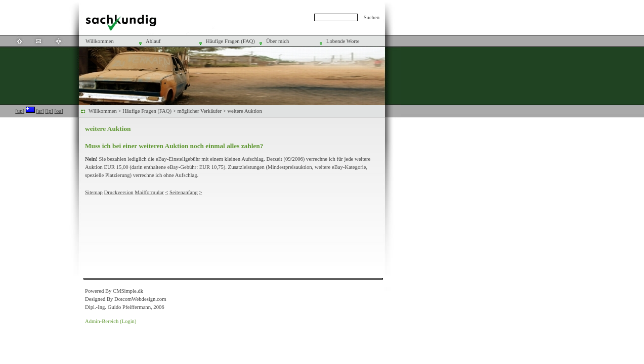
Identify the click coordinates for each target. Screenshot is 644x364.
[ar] (40, 111)
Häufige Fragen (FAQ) (147, 111)
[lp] (49, 111)
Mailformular (149, 192)
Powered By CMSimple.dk (114, 291)
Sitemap (94, 192)
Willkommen (103, 111)
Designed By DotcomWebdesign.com (125, 299)
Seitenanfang (184, 192)
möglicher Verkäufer (199, 111)
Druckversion (119, 192)
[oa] (59, 111)
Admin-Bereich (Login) (111, 321)
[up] (20, 111)
